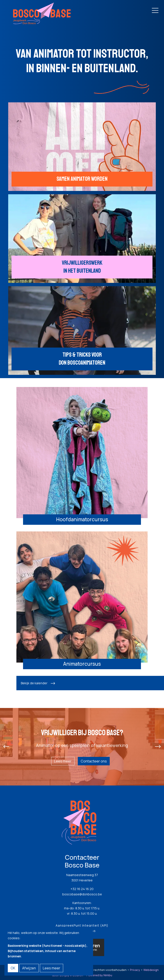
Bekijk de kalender (34, 683)
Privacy (135, 970)
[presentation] (6, 747)
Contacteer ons (94, 761)
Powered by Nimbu (99, 975)
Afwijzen (29, 968)
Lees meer (63, 761)
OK (13, 968)
